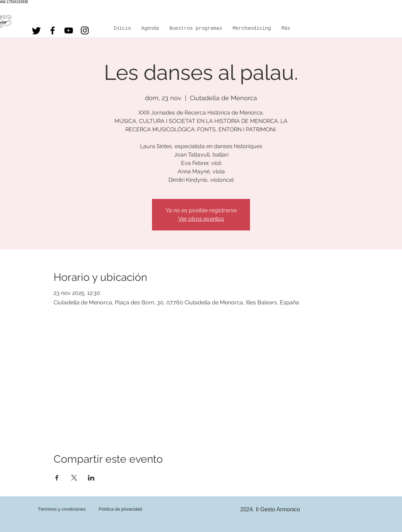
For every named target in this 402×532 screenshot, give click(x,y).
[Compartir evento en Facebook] (57, 478)
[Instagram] (85, 30)
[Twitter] (36, 30)
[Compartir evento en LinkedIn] (91, 478)
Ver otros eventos (201, 219)
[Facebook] (53, 30)
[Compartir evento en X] (74, 478)
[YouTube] (69, 30)
